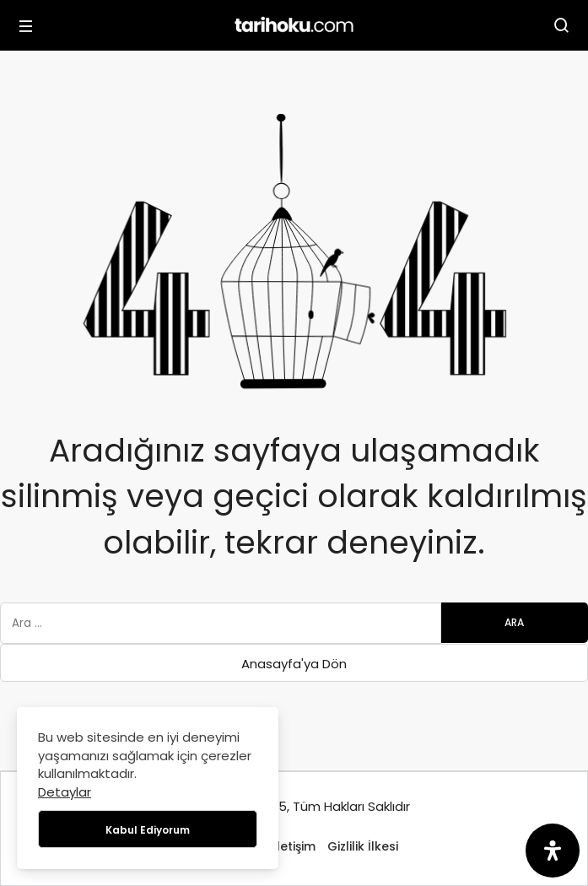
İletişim (294, 846)
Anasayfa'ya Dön (294, 664)
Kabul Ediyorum (148, 830)
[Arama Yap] (562, 25)
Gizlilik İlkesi (363, 846)
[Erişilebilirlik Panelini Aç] (553, 851)
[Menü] (26, 25)
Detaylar (65, 792)
